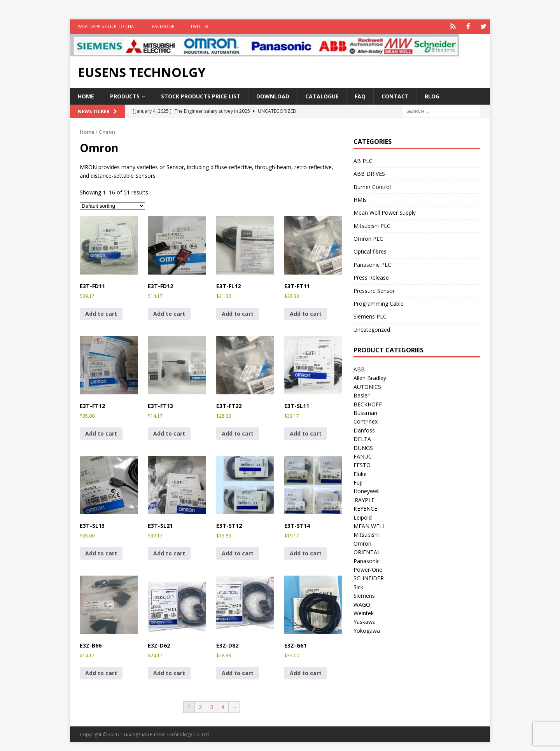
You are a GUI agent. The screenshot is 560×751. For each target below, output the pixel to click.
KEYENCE (365, 508)
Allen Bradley (370, 377)
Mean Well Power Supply (385, 212)
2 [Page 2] (200, 706)
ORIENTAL (367, 552)
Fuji (358, 482)
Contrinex (366, 421)
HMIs (360, 199)
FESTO (362, 465)
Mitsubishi (366, 534)
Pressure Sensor (374, 290)
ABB (359, 368)
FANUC (363, 456)
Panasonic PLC (372, 264)
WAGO (362, 604)
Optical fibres (370, 251)
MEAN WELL (369, 525)
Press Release (371, 277)
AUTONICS (367, 386)
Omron (362, 543)
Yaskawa (365, 621)
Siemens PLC (370, 316)
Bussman (365, 412)
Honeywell (367, 491)
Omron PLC (368, 238)
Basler (361, 395)
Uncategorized (372, 329)
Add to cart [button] (101, 313)
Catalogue (322, 95)
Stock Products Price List (201, 95)
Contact (395, 95)
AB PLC (363, 160)
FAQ (360, 95)
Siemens (364, 595)
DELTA (362, 439)
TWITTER (199, 26)
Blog (432, 95)
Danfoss (364, 430)
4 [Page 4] (223, 706)
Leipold (363, 517)
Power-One (368, 569)
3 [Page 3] (212, 706)
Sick (358, 586)
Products (125, 95)
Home (86, 95)
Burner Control (372, 186)
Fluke (360, 473)
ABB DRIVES (369, 173)
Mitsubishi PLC (372, 225)
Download (273, 95)
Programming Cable (379, 303)
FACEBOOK (163, 26)
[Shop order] (112, 205)
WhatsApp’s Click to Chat (107, 26)
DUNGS (363, 447)
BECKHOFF (368, 404)
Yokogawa (367, 630)
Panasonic (367, 560)
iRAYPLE (364, 499)
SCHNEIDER (369, 578)
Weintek (364, 612)
